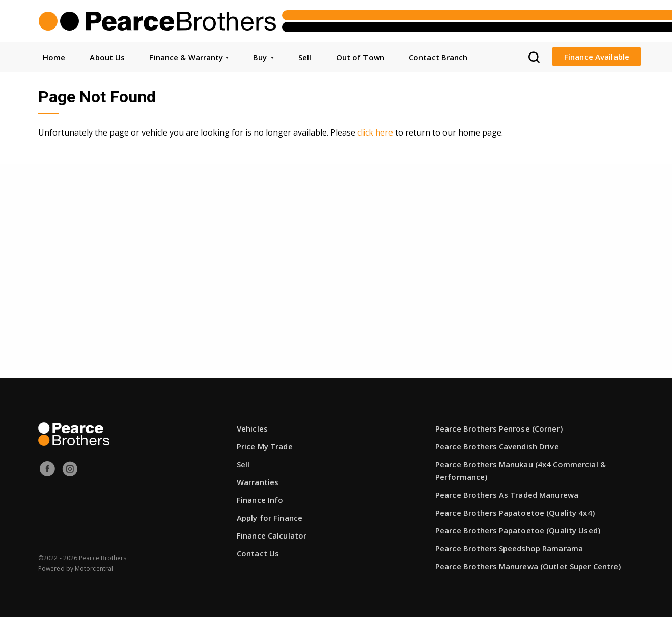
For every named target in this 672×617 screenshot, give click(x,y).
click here (375, 132)
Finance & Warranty (189, 57)
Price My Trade (265, 446)
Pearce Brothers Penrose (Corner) (499, 428)
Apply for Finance (270, 518)
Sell (305, 57)
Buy (263, 57)
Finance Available (597, 57)
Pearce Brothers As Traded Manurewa (507, 495)
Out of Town (360, 57)
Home (54, 57)
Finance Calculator (272, 535)
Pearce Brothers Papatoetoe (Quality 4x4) (515, 513)
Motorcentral (94, 568)
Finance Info (260, 500)
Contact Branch (438, 57)
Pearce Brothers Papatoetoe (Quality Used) (518, 530)
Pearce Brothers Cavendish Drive (497, 446)
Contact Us (258, 553)
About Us (107, 57)
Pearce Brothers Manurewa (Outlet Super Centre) (528, 566)
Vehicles (252, 428)
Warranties (258, 482)
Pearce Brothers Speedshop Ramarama (509, 548)
